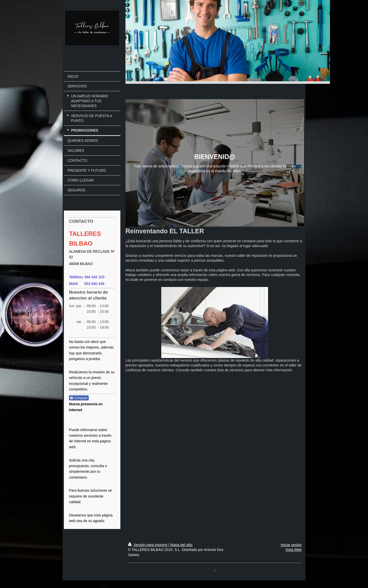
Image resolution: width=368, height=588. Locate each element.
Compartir (79, 398)
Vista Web (294, 550)
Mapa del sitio (181, 545)
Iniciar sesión (291, 545)
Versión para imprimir (148, 545)
